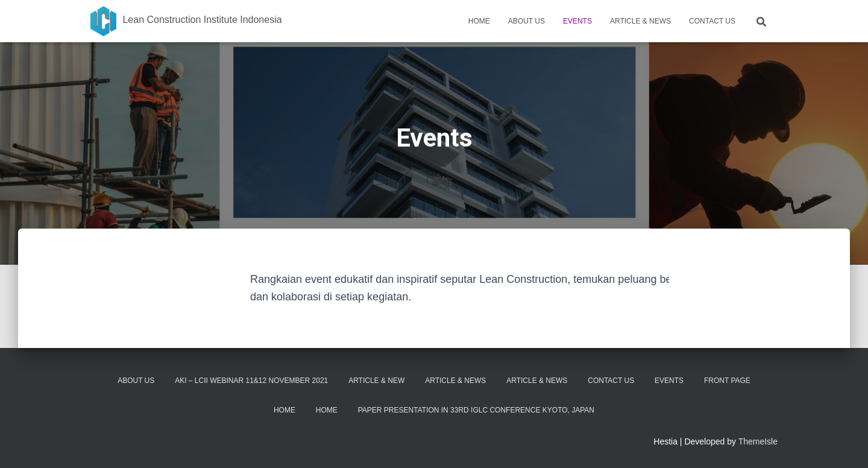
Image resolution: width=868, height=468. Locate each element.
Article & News (640, 21)
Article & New (376, 381)
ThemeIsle (758, 441)
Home (479, 21)
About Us (527, 21)
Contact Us (712, 21)
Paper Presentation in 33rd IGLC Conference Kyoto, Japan (476, 410)
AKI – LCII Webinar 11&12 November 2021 (251, 381)
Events (577, 21)
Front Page (727, 381)
